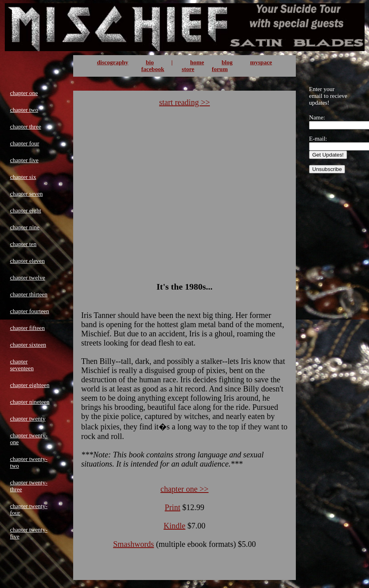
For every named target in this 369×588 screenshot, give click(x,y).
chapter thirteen (29, 294)
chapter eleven (27, 261)
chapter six (23, 177)
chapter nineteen (30, 402)
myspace (261, 62)
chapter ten (23, 244)
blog (227, 62)
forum (220, 69)
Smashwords (134, 544)
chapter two (24, 110)
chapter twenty (28, 419)
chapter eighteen (30, 385)
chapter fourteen (30, 311)
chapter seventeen (22, 365)
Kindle (174, 526)
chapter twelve (28, 278)
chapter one (24, 93)
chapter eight (26, 211)
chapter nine (25, 227)
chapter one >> (184, 489)
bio (150, 62)
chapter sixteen (28, 345)
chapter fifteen (27, 328)
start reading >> (184, 102)
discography (113, 62)
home (197, 62)
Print (173, 507)
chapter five (24, 160)
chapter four (25, 143)
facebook (153, 69)
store (188, 69)
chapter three (26, 127)
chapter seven (26, 194)
